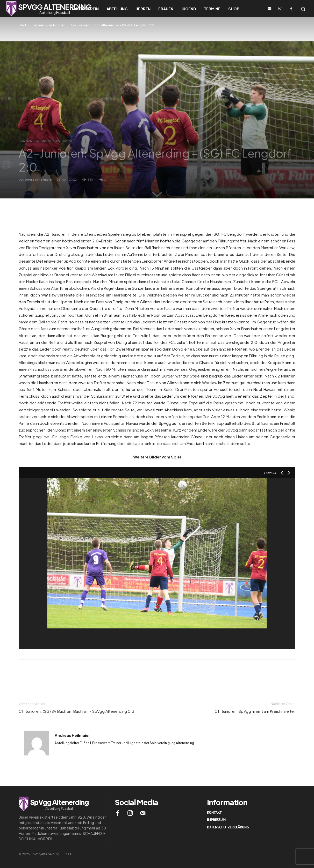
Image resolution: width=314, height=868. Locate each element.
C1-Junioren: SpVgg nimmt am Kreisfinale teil (255, 711)
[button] (303, 9)
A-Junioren (57, 25)
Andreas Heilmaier (39, 179)
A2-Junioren (64, 141)
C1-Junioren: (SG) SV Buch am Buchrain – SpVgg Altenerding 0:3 (76, 711)
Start (22, 25)
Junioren (38, 25)
